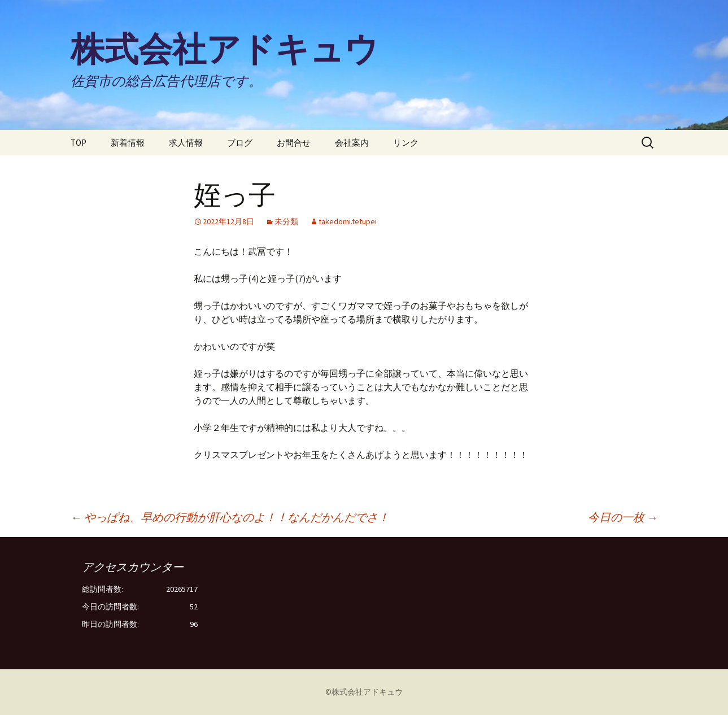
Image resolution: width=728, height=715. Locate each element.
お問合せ (294, 143)
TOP (79, 143)
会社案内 (352, 143)
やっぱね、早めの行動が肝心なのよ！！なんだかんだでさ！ (230, 517)
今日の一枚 (623, 517)
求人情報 (186, 143)
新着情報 (128, 143)
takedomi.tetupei (348, 221)
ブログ (240, 143)
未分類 (286, 221)
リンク (406, 143)
